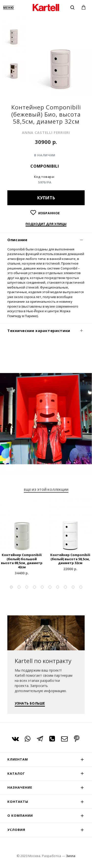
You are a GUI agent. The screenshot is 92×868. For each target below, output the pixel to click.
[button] (11, 587)
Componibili (45, 166)
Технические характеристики (39, 331)
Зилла (71, 856)
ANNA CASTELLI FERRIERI (46, 132)
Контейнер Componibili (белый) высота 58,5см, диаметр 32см (70, 559)
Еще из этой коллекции (46, 490)
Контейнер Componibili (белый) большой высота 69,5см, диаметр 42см (22, 561)
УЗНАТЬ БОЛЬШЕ (30, 703)
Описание (17, 240)
